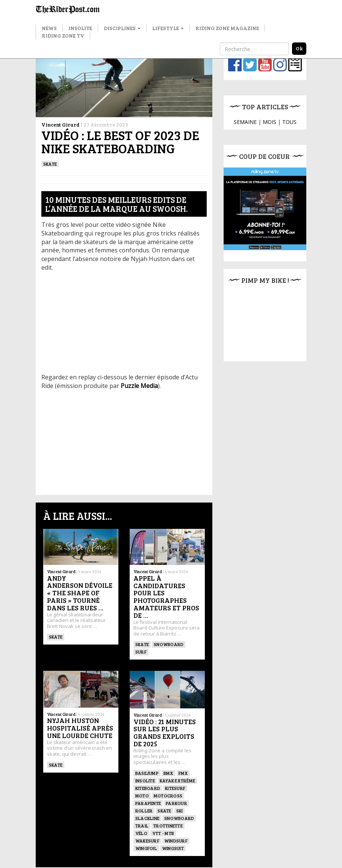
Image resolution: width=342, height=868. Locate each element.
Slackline (147, 818)
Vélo (141, 833)
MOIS (269, 122)
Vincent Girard (61, 125)
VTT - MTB (163, 833)
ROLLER (144, 811)
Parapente (148, 803)
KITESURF (175, 788)
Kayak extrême (177, 780)
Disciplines (122, 28)
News (49, 28)
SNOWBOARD (169, 644)
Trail (142, 826)
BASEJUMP (147, 773)
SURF (141, 652)
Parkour (176, 803)
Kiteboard (148, 788)
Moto (142, 796)
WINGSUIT (173, 848)
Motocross (168, 796)
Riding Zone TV (63, 35)
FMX (183, 773)
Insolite (80, 28)
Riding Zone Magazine (227, 28)
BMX (169, 773)
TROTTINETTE (168, 826)
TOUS (289, 122)
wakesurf (147, 841)
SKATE (50, 164)
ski (180, 811)
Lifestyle (168, 28)
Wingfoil (146, 848)
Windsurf (176, 841)
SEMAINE (245, 122)
